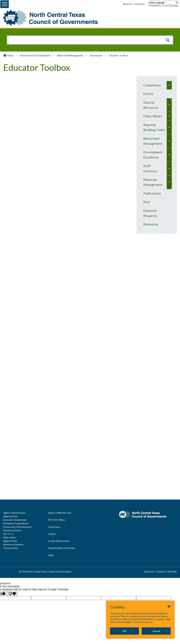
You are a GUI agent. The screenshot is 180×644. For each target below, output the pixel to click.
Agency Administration (14, 513)
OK (124, 631)
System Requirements (59, 541)
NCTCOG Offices (57, 520)
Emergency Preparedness (16, 523)
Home (10, 55)
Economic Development (15, 520)
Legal (51, 555)
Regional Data (10, 541)
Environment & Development (35, 55)
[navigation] (157, 155)
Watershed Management (70, 55)
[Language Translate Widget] (163, 3)
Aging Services (10, 516)
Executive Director (12, 530)
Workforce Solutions (13, 545)
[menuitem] (154, 85)
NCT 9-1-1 (9, 534)
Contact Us (139, 4)
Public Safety (10, 537)
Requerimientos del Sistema (62, 548)
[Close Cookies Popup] (169, 606)
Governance (54, 527)
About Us (128, 4)
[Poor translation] (12, 594)
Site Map (172, 572)
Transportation (11, 548)
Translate (170, 6)
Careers (52, 534)
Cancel (156, 631)
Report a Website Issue (60, 513)
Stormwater (96, 55)
